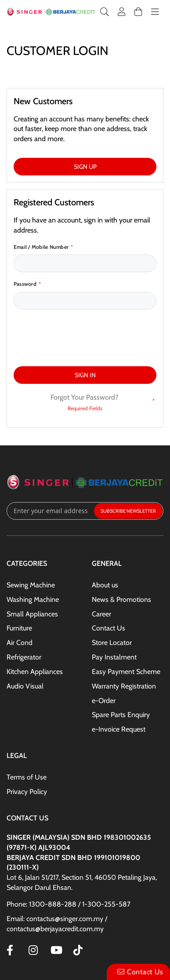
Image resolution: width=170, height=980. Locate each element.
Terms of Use (27, 736)
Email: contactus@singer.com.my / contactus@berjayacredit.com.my (57, 883)
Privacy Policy (27, 751)
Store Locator (112, 602)
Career (101, 573)
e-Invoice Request (119, 688)
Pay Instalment (114, 616)
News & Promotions (121, 559)
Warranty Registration (124, 645)
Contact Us (109, 587)
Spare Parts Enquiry (121, 674)
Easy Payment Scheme (126, 631)
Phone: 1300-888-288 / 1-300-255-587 (69, 863)
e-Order (104, 660)
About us (105, 544)
